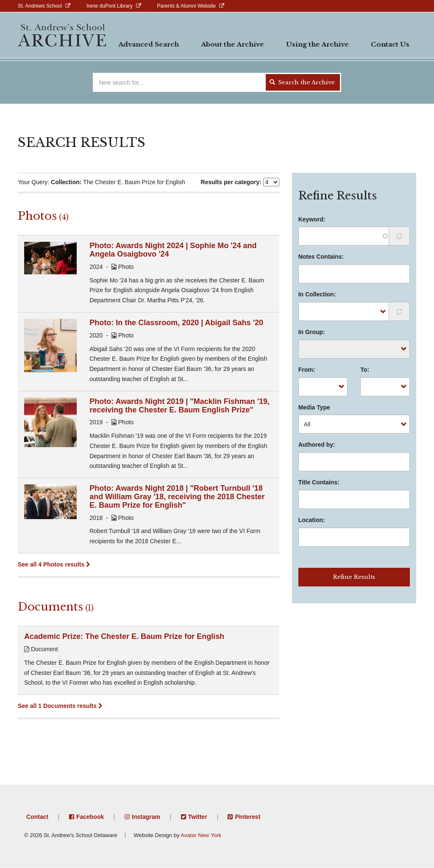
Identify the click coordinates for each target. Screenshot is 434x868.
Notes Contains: (321, 257)
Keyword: (312, 219)
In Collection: (317, 294)
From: (307, 370)
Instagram (146, 817)
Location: (312, 520)
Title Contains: (319, 482)
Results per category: (231, 182)
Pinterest (248, 817)
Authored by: (317, 445)
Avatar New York (201, 835)
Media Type (314, 407)
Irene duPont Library (110, 6)
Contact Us (390, 44)
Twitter (198, 817)
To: (365, 370)
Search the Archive (302, 82)
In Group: (312, 332)
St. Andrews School (40, 6)
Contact (37, 817)
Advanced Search (149, 44)
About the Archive (232, 44)
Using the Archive (317, 44)
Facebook (90, 817)
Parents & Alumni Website (187, 6)
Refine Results (354, 577)
